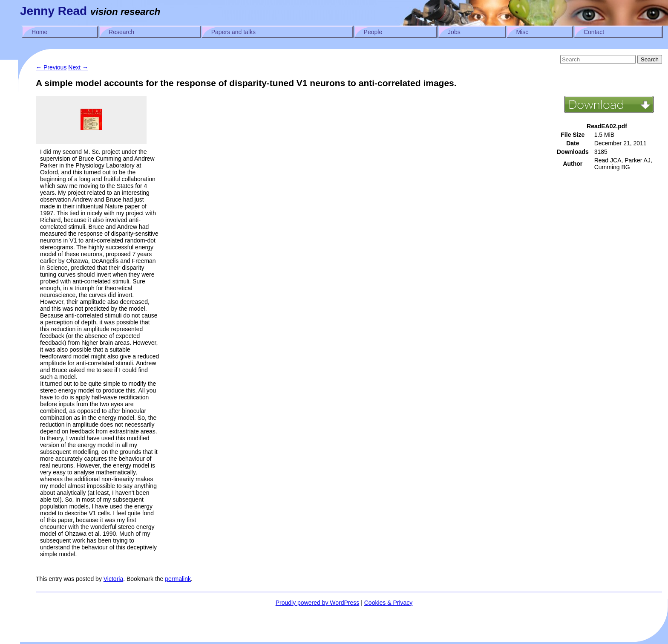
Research (121, 32)
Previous (51, 67)
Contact (594, 32)
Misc (523, 32)
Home (39, 32)
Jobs (454, 32)
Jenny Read (53, 11)
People (373, 32)
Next (78, 67)
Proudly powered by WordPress (318, 603)
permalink (178, 579)
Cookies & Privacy (389, 603)
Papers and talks (233, 32)
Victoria (113, 579)
